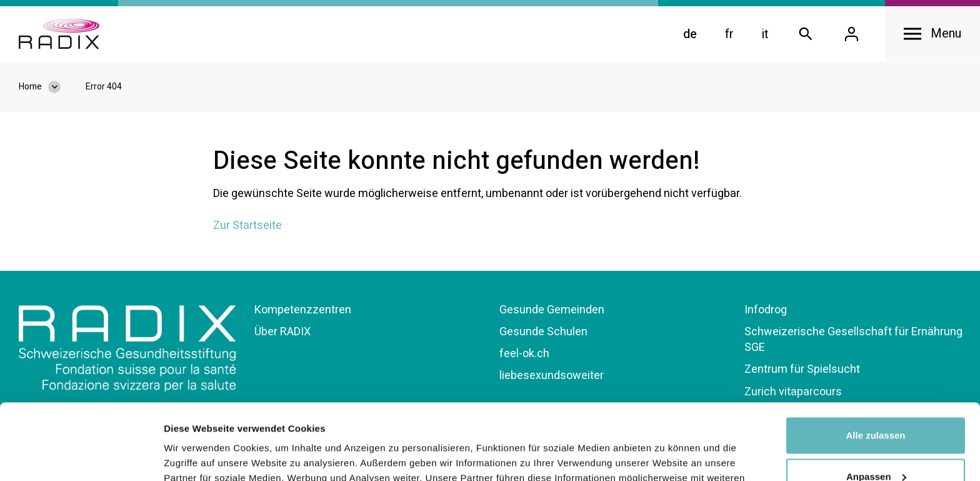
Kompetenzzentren (303, 310)
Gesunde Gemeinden (552, 310)
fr (729, 34)
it (765, 34)
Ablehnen (876, 446)
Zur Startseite (247, 225)
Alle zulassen (875, 364)
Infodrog (766, 310)
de (690, 34)
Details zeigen (195, 456)
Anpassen (876, 405)
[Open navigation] (932, 34)
